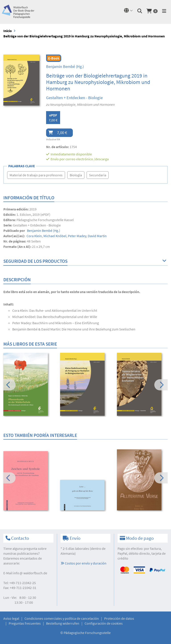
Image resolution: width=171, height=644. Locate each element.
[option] (29, 385)
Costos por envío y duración (83, 563)
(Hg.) (65, 66)
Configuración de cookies (104, 623)
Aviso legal (11, 618)
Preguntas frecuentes (25, 623)
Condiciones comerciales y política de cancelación (62, 618)
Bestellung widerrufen (63, 623)
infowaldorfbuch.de (30, 573)
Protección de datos (119, 618)
